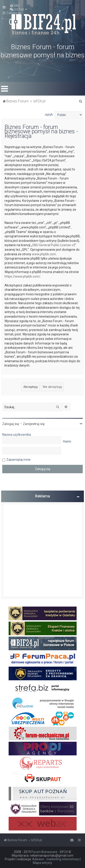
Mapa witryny (42, 863)
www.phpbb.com (44, 254)
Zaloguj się (11, 424)
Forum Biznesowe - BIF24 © (51, 852)
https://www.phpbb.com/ (22, 276)
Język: (49, 114)
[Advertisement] (42, 550)
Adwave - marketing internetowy (56, 859)
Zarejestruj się (34, 424)
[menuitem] (15, 6)
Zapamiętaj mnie (18, 460)
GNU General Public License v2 (54, 245)
